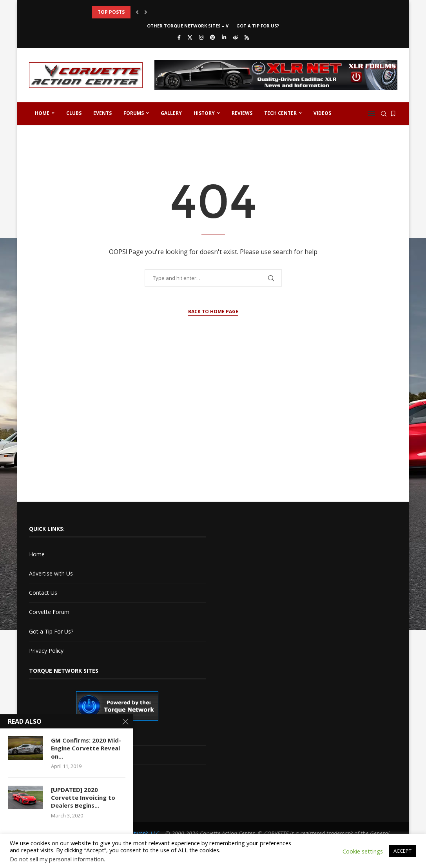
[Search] (384, 114)
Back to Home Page (213, 311)
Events (102, 113)
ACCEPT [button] (402, 851)
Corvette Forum (49, 612)
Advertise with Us (51, 573)
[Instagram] (201, 37)
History (204, 113)
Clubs (74, 113)
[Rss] (247, 37)
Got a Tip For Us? (258, 26)
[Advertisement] (213, 427)
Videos (322, 113)
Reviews (242, 113)
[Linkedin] (224, 37)
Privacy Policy (46, 651)
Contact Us (43, 593)
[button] (137, 12)
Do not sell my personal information (57, 859)
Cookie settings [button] (363, 851)
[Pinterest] (213, 37)
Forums (134, 113)
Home (42, 113)
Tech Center (280, 113)
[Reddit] (235, 37)
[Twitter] (190, 37)
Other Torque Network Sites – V (188, 26)
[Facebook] (179, 37)
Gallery (171, 113)
